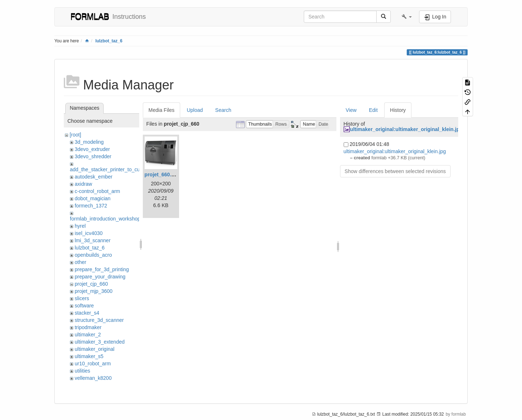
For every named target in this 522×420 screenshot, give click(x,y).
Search (223, 110)
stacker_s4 (87, 313)
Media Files (162, 110)
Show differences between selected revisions (395, 171)
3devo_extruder (92, 149)
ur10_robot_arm (93, 364)
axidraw (83, 184)
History (398, 110)
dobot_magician (93, 198)
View (351, 110)
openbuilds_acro (93, 255)
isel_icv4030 (89, 233)
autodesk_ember (94, 177)
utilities (82, 371)
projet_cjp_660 (91, 284)
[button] (407, 17)
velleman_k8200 (93, 378)
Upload (195, 110)
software (84, 306)
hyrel (80, 226)
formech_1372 (91, 206)
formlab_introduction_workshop (105, 219)
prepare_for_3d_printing (102, 269)
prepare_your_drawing (100, 277)
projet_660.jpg (162, 175)
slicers (82, 298)
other (80, 262)
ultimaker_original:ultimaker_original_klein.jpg (406, 129)
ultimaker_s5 (89, 356)
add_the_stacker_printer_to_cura (107, 169)
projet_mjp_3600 (94, 291)
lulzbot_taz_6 (109, 41)
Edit (373, 110)
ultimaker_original (95, 349)
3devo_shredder (93, 156)
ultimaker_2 (88, 335)
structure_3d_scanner (99, 320)
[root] (75, 135)
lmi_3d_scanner (93, 240)
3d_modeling (89, 142)
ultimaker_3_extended (100, 342)
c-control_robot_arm (97, 191)
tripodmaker (88, 327)
